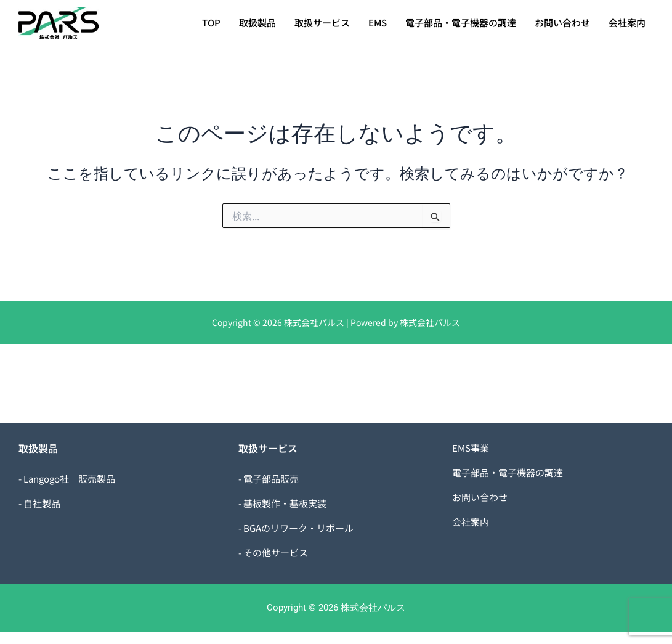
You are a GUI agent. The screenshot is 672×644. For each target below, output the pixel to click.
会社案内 (627, 22)
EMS (378, 22)
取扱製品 (257, 22)
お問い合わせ (562, 22)
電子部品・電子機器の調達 (461, 22)
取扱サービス (322, 22)
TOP (211, 22)
